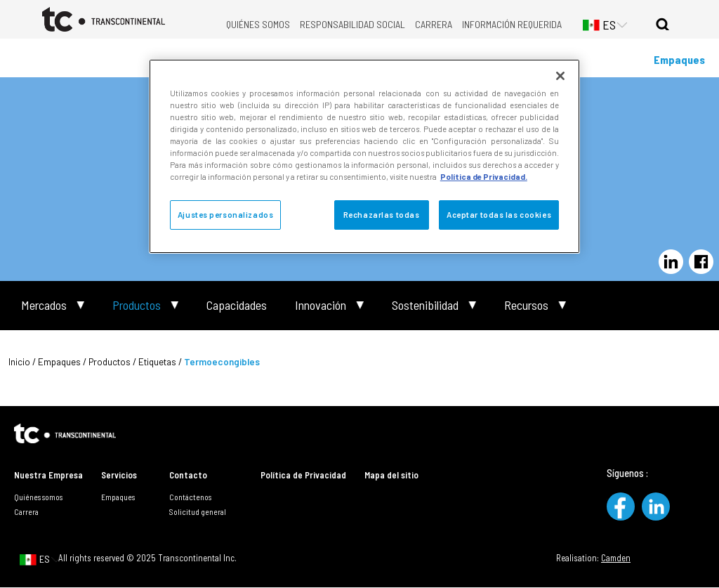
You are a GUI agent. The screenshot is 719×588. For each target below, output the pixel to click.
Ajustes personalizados (226, 215)
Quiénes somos (258, 24)
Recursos (526, 305)
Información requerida (512, 24)
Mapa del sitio (391, 475)
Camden (616, 558)
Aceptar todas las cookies (499, 215)
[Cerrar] (560, 76)
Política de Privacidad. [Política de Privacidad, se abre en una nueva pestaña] (484, 177)
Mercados (44, 305)
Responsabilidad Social (352, 24)
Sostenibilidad (425, 305)
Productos (137, 305)
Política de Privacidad (303, 475)
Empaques (679, 59)
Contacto (188, 475)
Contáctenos (190, 497)
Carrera (434, 24)
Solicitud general (198, 511)
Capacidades (237, 305)
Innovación (321, 305)
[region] (364, 156)
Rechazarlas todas (382, 215)
